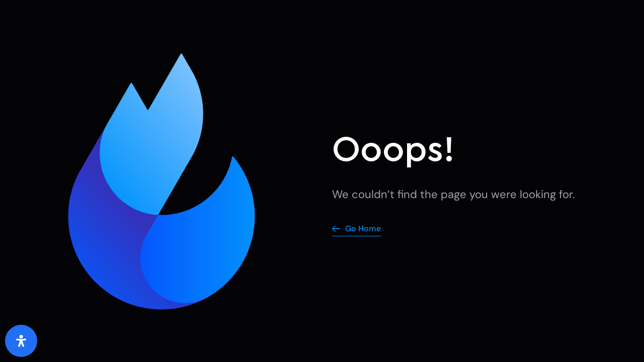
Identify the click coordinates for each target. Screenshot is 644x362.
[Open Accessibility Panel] (21, 341)
